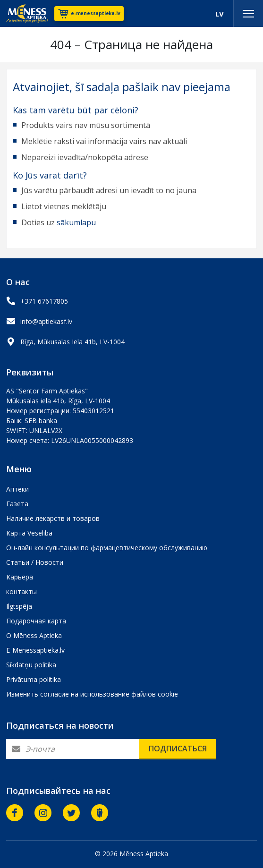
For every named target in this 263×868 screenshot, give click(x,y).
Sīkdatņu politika (31, 665)
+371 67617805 (44, 301)
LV (220, 14)
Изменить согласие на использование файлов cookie (92, 694)
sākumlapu (76, 222)
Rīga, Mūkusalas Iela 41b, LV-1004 (72, 342)
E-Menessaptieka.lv (35, 650)
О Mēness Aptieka (34, 635)
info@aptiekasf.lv (46, 321)
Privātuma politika (34, 679)
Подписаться (178, 749)
